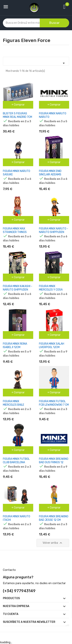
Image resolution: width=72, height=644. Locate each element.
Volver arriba (53, 543)
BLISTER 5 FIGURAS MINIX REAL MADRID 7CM (17, 115)
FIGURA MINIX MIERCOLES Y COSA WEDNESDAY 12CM (51, 290)
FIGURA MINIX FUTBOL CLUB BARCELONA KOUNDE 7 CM (16, 462)
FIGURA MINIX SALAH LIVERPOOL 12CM (52, 345)
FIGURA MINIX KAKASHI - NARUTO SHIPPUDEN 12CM (18, 290)
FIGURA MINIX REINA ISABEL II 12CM (15, 345)
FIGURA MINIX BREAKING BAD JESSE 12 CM (54, 518)
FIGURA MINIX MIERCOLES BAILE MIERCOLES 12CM (14, 405)
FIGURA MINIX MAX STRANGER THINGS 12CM (15, 232)
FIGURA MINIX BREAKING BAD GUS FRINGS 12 (54, 461)
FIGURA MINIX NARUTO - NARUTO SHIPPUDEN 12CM (54, 232)
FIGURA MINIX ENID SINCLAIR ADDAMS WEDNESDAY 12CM (50, 175)
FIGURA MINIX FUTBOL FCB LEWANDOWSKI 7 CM (54, 403)
